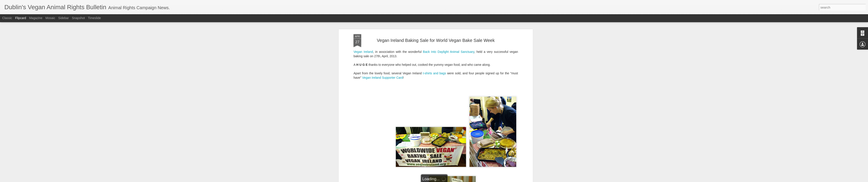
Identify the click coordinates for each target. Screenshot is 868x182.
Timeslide (94, 18)
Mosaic (50, 18)
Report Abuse (461, 180)
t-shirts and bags (434, 25)
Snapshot (78, 18)
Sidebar (64, 18)
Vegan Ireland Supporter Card (382, 29)
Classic (7, 18)
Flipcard (21, 18)
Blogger (448, 180)
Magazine (36, 18)
